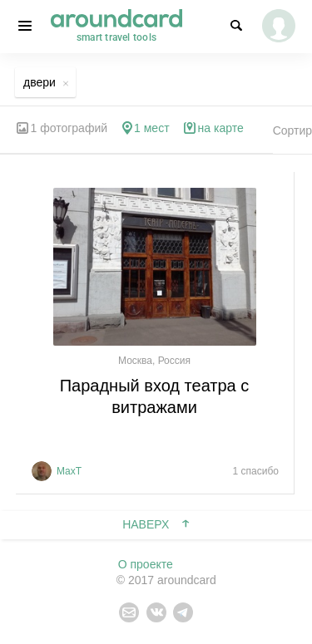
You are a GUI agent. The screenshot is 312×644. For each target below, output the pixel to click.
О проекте (146, 564)
